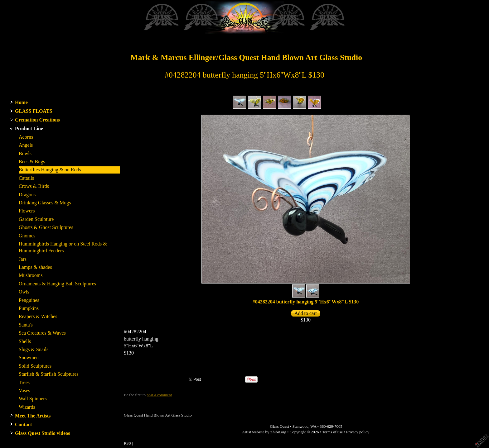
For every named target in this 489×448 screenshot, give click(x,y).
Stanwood (300, 427)
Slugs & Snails (34, 349)
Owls (24, 292)
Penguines (29, 300)
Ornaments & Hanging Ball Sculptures (57, 284)
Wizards (27, 407)
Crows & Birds (34, 186)
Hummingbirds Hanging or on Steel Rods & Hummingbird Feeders (63, 247)
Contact (23, 424)
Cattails (26, 178)
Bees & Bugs (32, 162)
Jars (23, 259)
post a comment (159, 395)
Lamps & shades (35, 267)
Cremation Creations (37, 120)
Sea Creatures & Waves (42, 333)
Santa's (26, 325)
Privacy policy (358, 432)
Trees (24, 382)
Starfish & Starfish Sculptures (49, 374)
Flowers (27, 211)
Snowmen (29, 357)
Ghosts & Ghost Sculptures (46, 227)
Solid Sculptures (35, 366)
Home (21, 102)
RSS (127, 443)
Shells (25, 341)
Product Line (29, 129)
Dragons (27, 195)
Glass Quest (279, 427)
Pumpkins (29, 308)
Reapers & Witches (38, 316)
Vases (24, 391)
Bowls (25, 153)
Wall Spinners (33, 399)
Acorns (26, 137)
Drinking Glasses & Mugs (45, 203)
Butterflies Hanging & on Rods (50, 170)
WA (313, 427)
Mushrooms (31, 275)
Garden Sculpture (36, 219)
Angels (26, 145)
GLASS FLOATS (34, 111)
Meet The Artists (33, 416)
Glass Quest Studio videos (42, 433)
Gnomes (27, 236)
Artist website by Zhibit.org (264, 432)
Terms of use (332, 432)
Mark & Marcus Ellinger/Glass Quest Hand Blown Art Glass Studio (246, 57)
